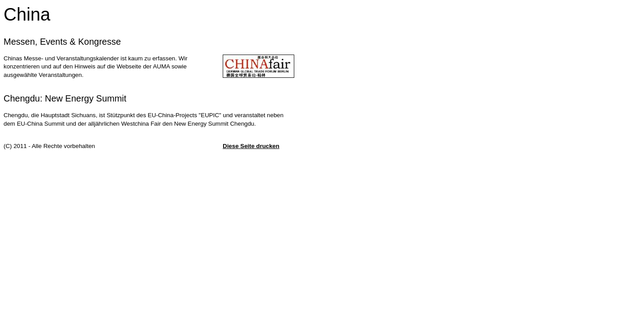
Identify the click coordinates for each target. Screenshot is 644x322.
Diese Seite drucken (251, 146)
